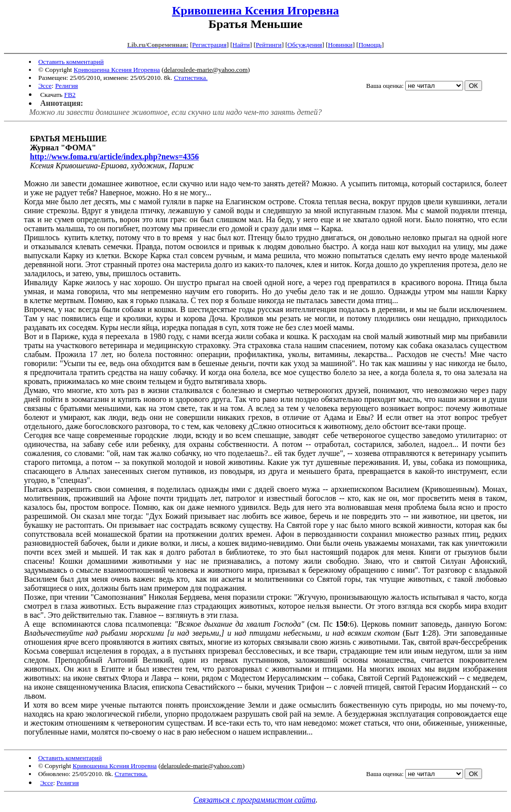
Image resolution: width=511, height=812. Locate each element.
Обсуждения (305, 45)
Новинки (340, 45)
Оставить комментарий (71, 62)
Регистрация (209, 45)
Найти (241, 45)
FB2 (70, 95)
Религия (67, 86)
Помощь (370, 45)
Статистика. (191, 78)
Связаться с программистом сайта (255, 800)
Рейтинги (269, 45)
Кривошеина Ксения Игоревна (256, 10)
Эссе (45, 86)
